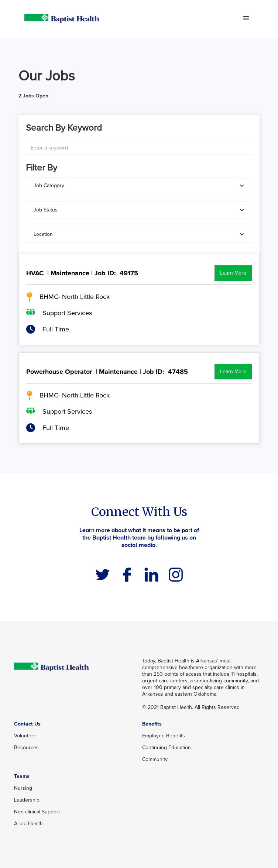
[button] (246, 18)
